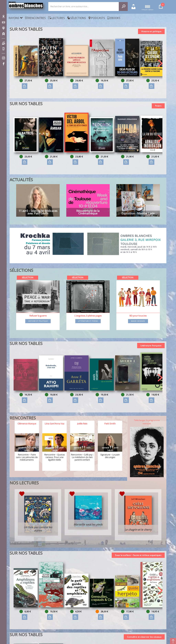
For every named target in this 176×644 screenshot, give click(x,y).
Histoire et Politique (38, 321)
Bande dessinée (138, 321)
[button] (160, 63)
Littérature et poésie (88, 321)
